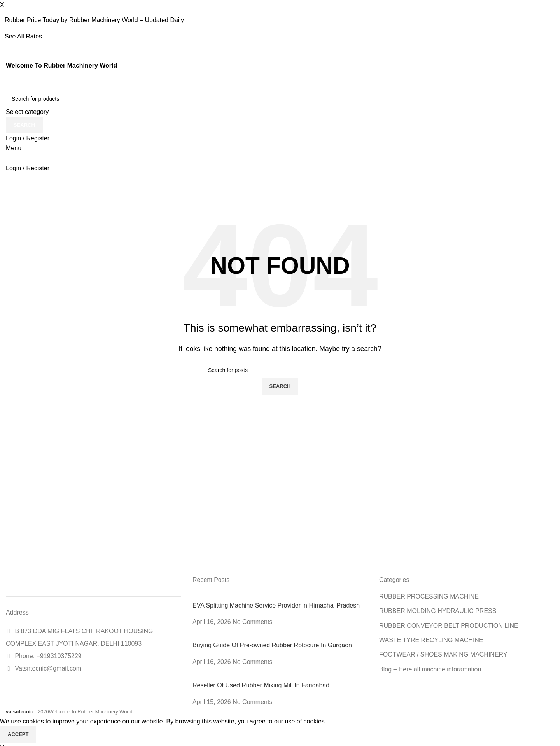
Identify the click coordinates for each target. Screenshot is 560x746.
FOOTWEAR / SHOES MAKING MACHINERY (443, 654)
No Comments (252, 622)
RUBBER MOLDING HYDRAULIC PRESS (438, 611)
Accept (18, 734)
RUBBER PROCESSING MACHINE (429, 597)
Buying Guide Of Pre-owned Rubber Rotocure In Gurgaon (272, 645)
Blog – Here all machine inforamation (430, 669)
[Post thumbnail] (238, 597)
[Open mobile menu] (14, 148)
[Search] (280, 99)
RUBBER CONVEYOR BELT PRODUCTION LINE (449, 626)
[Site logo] (7, 86)
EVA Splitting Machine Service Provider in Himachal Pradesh (276, 605)
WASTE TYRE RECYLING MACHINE (431, 640)
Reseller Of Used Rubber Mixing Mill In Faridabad (261, 685)
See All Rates (23, 36)
